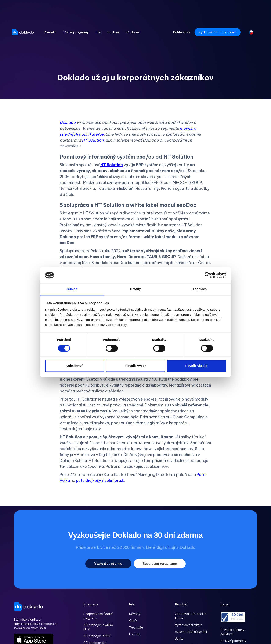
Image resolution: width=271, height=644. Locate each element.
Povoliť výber (135, 366)
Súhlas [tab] (72, 289)
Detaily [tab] (135, 289)
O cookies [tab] (199, 289)
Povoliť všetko (196, 366)
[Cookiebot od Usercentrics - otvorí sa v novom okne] (208, 275)
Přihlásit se (182, 32)
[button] (50, 32)
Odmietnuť (75, 366)
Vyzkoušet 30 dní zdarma (218, 32)
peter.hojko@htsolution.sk (100, 481)
